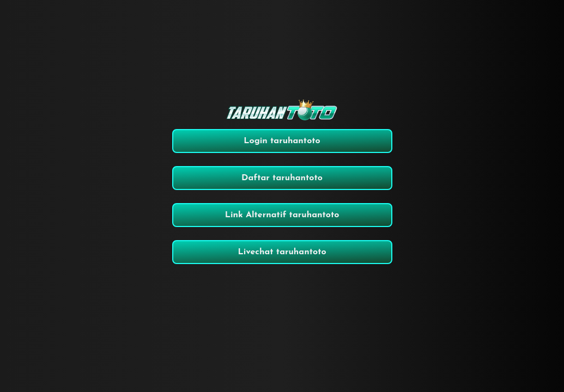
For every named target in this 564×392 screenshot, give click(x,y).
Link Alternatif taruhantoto (282, 215)
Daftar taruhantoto (282, 178)
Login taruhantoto (282, 141)
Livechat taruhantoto (282, 252)
